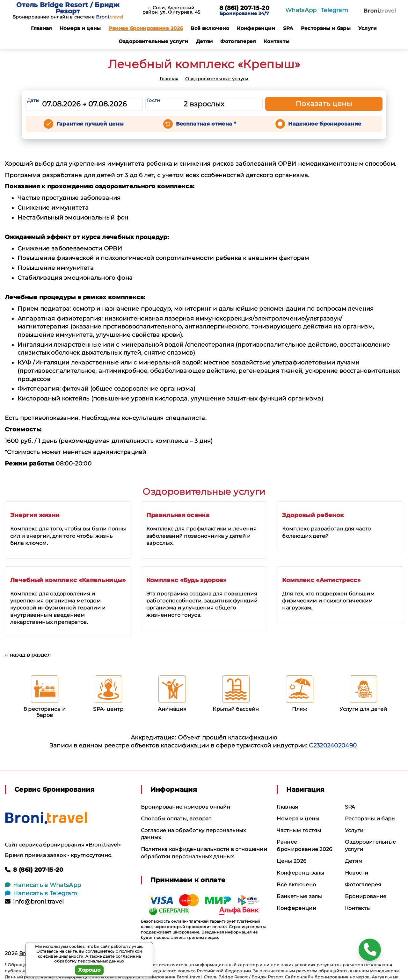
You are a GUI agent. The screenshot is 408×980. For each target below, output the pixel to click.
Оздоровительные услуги (153, 41)
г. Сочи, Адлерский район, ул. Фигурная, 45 (171, 10)
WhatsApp (301, 10)
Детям (204, 41)
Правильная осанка (178, 515)
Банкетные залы (299, 896)
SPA (288, 28)
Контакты (277, 41)
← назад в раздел (28, 655)
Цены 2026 (291, 861)
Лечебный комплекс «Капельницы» (68, 580)
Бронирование (366, 896)
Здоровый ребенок (313, 515)
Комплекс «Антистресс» (321, 580)
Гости (154, 100)
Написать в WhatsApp (43, 885)
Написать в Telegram (41, 893)
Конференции (256, 28)
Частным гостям (299, 830)
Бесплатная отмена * (206, 124)
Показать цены (324, 104)
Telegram (335, 10)
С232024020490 (333, 746)
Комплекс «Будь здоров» (186, 580)
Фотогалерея (238, 41)
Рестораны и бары (326, 28)
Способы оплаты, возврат (176, 819)
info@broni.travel (34, 902)
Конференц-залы (300, 873)
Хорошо (89, 970)
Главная (41, 28)
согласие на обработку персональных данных (98, 959)
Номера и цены (80, 28)
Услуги (368, 28)
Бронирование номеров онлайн (186, 807)
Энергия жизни (35, 515)
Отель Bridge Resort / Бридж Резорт (68, 8)
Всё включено (210, 28)
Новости (357, 873)
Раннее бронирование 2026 (146, 28)
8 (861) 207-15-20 (244, 8)
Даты (33, 100)
